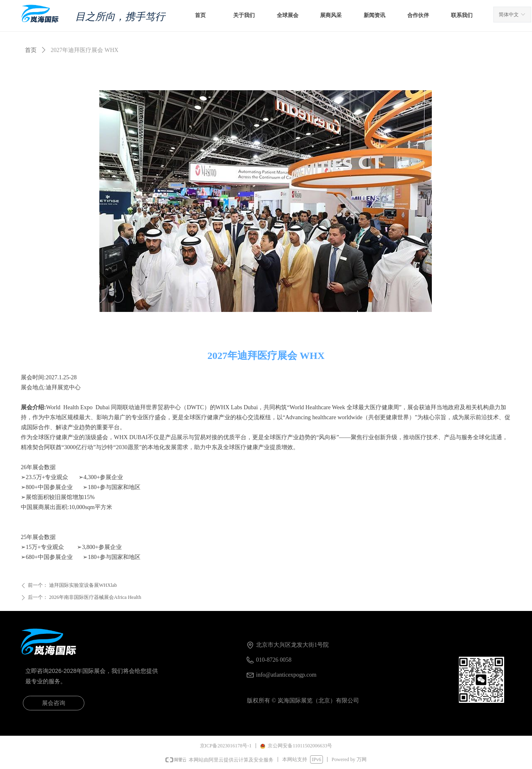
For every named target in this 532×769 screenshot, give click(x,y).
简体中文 (509, 15)
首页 (31, 50)
